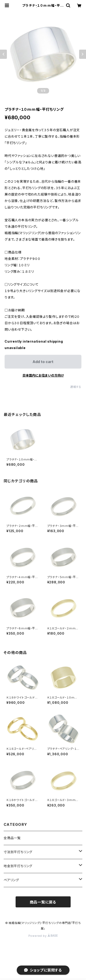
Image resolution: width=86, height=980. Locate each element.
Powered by (43, 936)
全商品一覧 (12, 838)
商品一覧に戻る (43, 902)
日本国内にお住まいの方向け (43, 375)
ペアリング (11, 880)
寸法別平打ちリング (18, 852)
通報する (76, 387)
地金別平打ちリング (18, 866)
